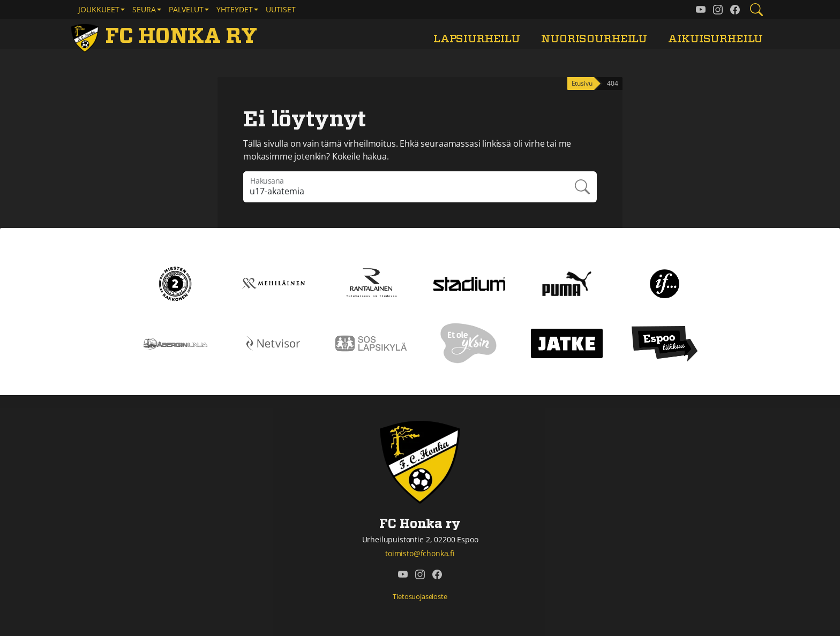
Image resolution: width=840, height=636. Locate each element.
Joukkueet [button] (99, 9)
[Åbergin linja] (175, 343)
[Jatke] (567, 343)
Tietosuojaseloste (420, 596)
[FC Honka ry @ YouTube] (701, 10)
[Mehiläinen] (273, 283)
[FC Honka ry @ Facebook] (735, 10)
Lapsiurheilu (477, 39)
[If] (665, 283)
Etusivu (582, 83)
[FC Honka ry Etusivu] (166, 36)
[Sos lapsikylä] (371, 343)
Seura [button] (144, 9)
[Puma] (567, 283)
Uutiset (281, 9)
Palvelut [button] (186, 9)
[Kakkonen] (175, 283)
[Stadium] (469, 283)
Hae (582, 187)
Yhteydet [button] (235, 9)
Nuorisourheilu (594, 39)
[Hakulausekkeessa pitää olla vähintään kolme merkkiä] (405, 187)
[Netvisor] (273, 343)
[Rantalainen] (371, 283)
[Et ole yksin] (469, 343)
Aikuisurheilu (715, 39)
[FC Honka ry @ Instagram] (718, 10)
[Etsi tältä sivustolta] (756, 10)
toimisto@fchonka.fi (420, 553)
